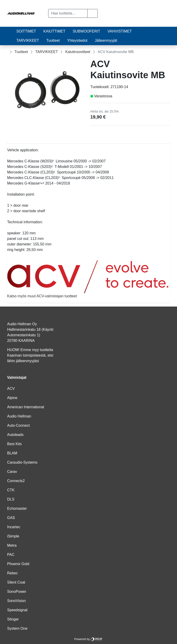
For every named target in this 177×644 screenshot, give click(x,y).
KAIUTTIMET (54, 31)
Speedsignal (17, 610)
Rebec (12, 573)
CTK (11, 490)
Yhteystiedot (77, 40)
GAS (11, 518)
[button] (93, 13)
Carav (12, 472)
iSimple (13, 536)
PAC (11, 555)
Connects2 (16, 481)
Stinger (13, 619)
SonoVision (16, 601)
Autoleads (15, 435)
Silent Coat (16, 582)
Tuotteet (53, 40)
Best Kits (14, 444)
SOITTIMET (26, 31)
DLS (11, 499)
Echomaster (17, 508)
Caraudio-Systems (22, 462)
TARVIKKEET (28, 40)
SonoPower (17, 592)
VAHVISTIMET (120, 31)
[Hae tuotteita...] (68, 13)
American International (26, 407)
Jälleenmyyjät (106, 40)
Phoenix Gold (18, 564)
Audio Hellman (19, 416)
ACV (11, 389)
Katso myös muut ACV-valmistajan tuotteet (88, 279)
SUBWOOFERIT (86, 31)
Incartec (14, 527)
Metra (12, 545)
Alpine (12, 398)
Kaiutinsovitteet (78, 52)
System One (17, 628)
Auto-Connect (18, 425)
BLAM (12, 453)
